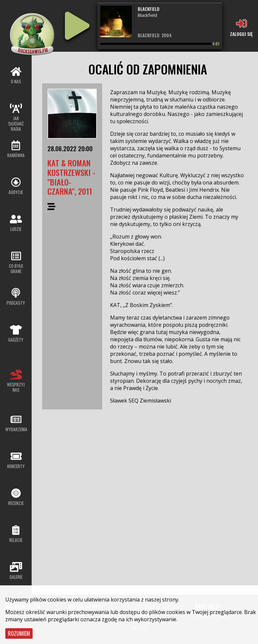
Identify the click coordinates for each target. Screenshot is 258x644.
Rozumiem (19, 633)
